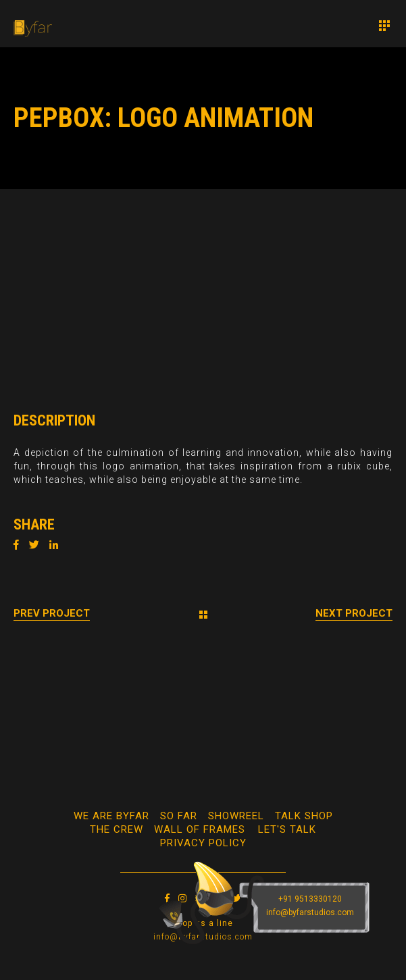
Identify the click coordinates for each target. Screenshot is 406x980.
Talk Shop (304, 816)
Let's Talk (287, 829)
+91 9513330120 (310, 899)
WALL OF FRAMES (200, 829)
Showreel (236, 816)
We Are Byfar (111, 816)
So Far (179, 816)
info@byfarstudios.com (310, 912)
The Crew (117, 829)
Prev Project (52, 613)
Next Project (354, 613)
